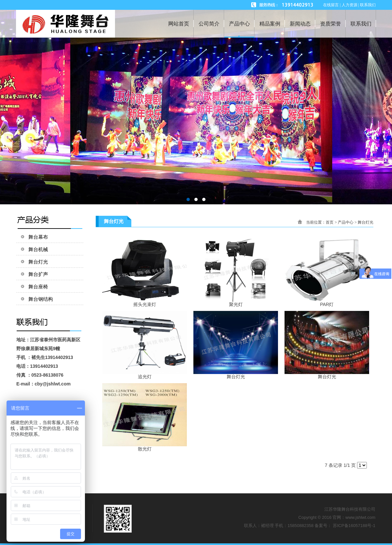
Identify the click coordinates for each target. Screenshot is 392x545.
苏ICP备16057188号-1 (354, 526)
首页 (330, 222)
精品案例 (270, 24)
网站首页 (179, 24)
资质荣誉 (331, 24)
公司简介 (209, 24)
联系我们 (361, 24)
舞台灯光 (366, 222)
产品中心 (239, 24)
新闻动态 (300, 24)
